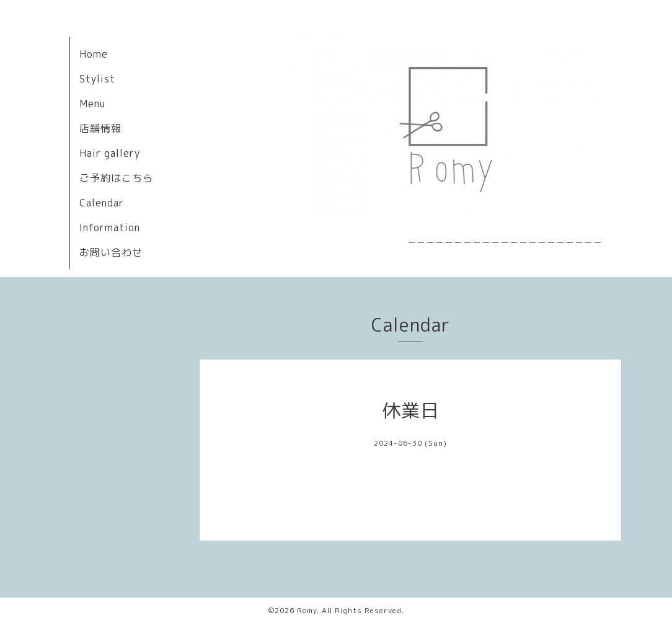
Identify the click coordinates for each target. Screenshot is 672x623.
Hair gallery (110, 153)
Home (94, 54)
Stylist (97, 79)
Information (110, 228)
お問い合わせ (111, 252)
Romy (307, 610)
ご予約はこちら (116, 178)
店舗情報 (100, 128)
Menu (92, 104)
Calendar (102, 203)
